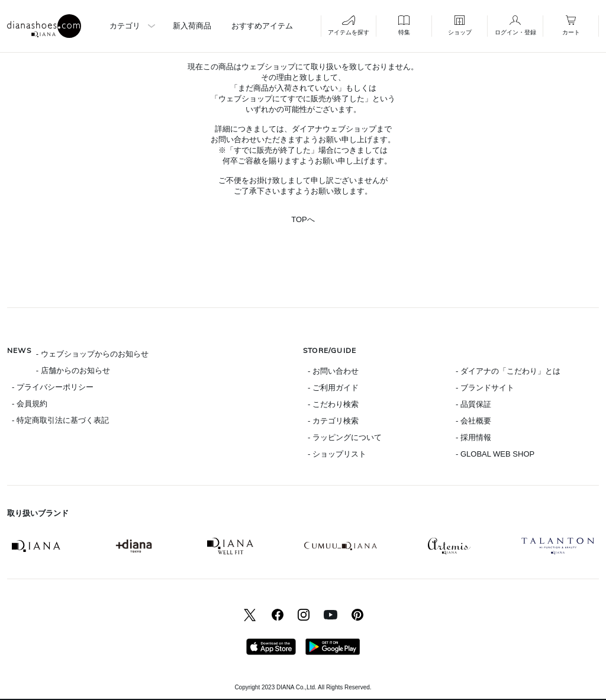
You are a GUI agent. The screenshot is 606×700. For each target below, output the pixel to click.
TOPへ (303, 219)
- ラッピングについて (345, 437)
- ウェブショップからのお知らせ (92, 354)
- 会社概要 (473, 421)
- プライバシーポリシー (53, 387)
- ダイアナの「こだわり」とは (508, 371)
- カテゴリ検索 (333, 421)
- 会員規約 (30, 404)
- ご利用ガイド (333, 388)
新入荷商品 (192, 26)
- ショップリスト (337, 454)
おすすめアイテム (262, 26)
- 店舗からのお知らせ (73, 370)
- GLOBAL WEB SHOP (495, 454)
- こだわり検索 (333, 404)
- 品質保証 (473, 404)
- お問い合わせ (333, 371)
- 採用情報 (473, 437)
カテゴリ (125, 26)
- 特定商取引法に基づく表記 (60, 420)
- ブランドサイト (485, 388)
